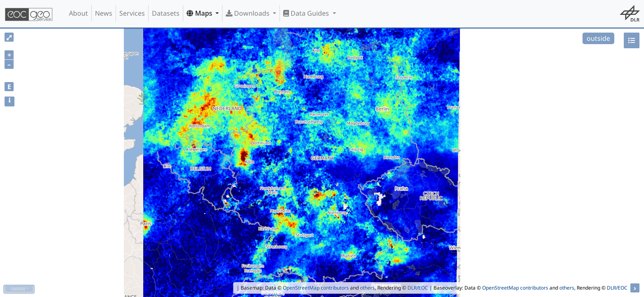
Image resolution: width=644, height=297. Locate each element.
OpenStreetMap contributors (316, 288)
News (104, 13)
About (78, 13)
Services (132, 13)
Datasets (166, 13)
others (367, 288)
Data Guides (307, 13)
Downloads (249, 13)
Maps (200, 13)
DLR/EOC (418, 288)
